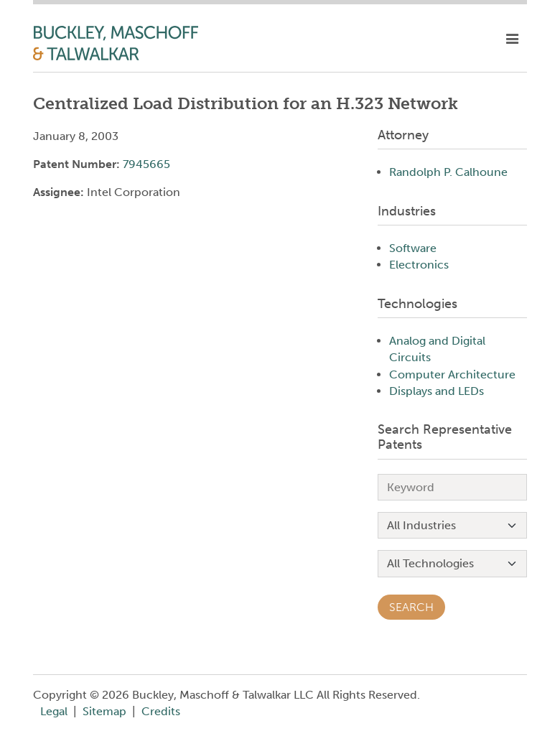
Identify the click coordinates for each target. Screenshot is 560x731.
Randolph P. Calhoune (448, 172)
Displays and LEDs (437, 391)
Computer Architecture (452, 374)
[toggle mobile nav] (512, 39)
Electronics (419, 265)
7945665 (146, 164)
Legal (54, 711)
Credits (161, 711)
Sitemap (104, 711)
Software (413, 248)
